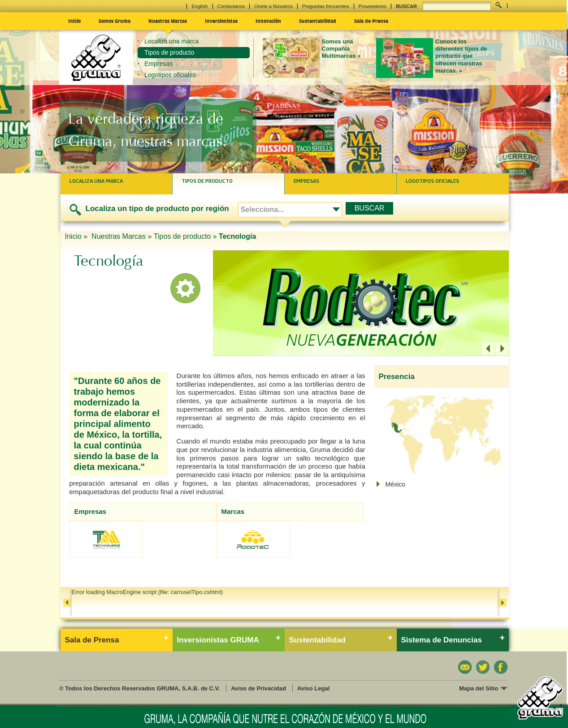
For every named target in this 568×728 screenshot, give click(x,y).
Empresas (158, 64)
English (199, 6)
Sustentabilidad (318, 21)
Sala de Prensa (371, 21)
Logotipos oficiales (170, 75)
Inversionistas (221, 21)
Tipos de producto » (185, 236)
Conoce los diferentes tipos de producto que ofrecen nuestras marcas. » (461, 56)
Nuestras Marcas (168, 21)
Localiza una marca (171, 41)
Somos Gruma (115, 21)
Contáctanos (231, 6)
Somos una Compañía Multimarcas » (341, 49)
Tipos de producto (169, 52)
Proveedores (373, 6)
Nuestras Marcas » (121, 236)
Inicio (74, 21)
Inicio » (77, 236)
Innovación (268, 21)
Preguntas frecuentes (326, 6)
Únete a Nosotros (273, 6)
